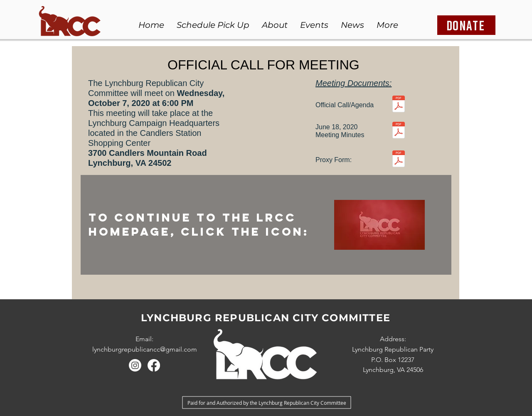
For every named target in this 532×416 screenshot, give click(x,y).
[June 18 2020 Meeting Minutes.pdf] (399, 131)
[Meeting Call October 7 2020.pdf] (399, 105)
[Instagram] (135, 365)
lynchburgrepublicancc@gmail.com (145, 349)
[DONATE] (466, 25)
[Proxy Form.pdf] (399, 160)
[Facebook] (154, 365)
